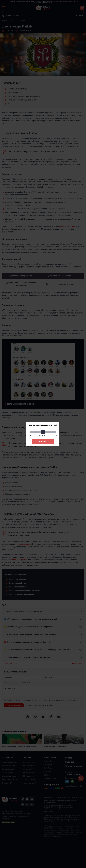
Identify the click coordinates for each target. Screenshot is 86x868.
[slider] (43, 432)
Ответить (43, 442)
